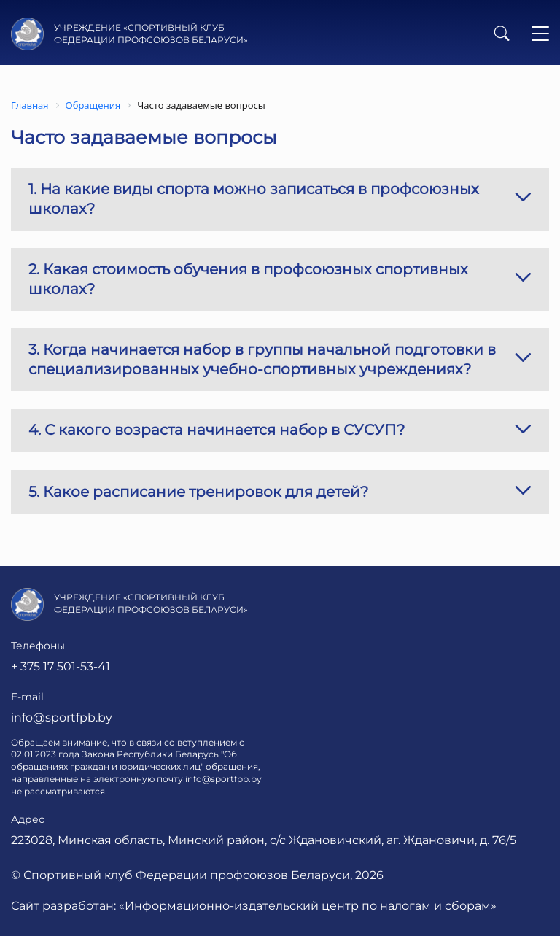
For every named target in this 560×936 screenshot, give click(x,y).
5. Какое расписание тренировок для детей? (280, 492)
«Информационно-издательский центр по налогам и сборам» (308, 906)
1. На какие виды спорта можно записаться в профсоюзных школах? (280, 199)
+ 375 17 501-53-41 (61, 666)
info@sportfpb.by (62, 718)
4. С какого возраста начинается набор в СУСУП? (280, 431)
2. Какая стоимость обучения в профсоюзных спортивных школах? (280, 279)
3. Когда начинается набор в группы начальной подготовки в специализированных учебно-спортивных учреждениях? (280, 359)
